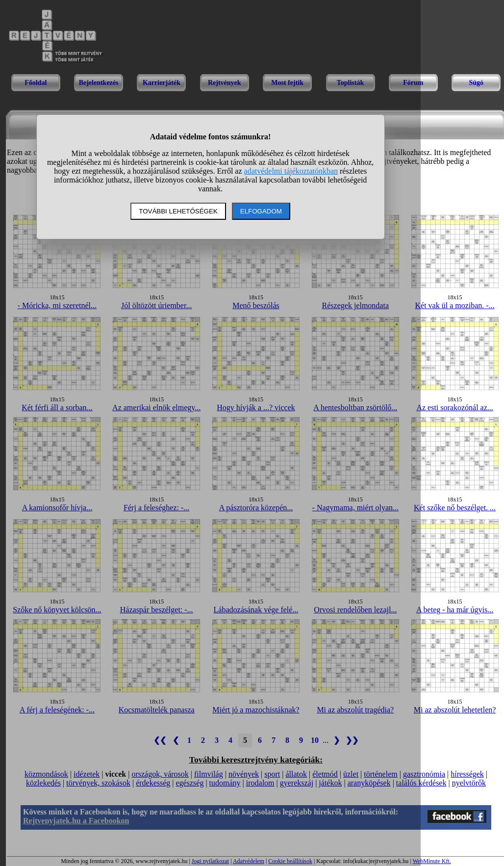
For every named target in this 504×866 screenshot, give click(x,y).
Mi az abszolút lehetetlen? (455, 710)
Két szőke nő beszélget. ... (455, 508)
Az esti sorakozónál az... (454, 407)
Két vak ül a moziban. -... (455, 305)
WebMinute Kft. (431, 861)
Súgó (476, 83)
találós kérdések (421, 783)
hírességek (467, 774)
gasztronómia (424, 774)
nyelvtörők (469, 783)
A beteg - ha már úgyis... (455, 610)
